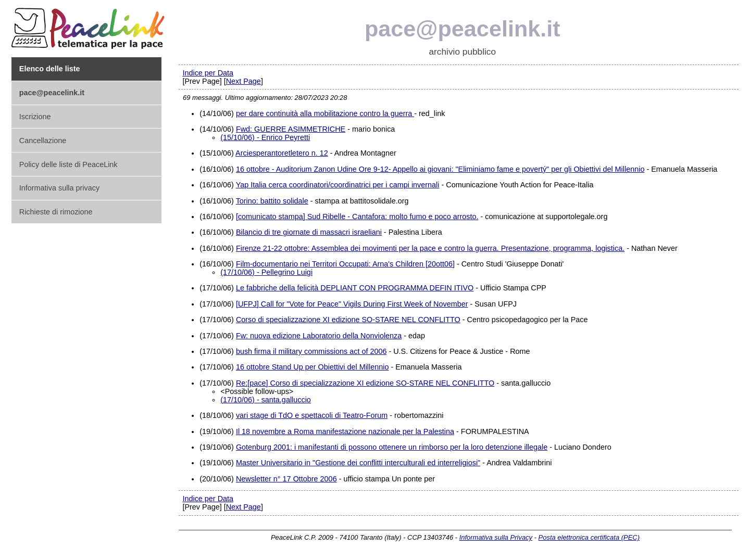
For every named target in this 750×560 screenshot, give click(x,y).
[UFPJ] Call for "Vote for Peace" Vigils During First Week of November (352, 304)
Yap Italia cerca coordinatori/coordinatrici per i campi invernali (338, 185)
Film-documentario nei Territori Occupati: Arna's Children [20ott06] (345, 264)
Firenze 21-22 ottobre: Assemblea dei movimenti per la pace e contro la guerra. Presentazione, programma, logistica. (430, 248)
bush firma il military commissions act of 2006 (311, 351)
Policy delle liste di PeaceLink (68, 164)
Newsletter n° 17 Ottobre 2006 (286, 479)
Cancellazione (43, 141)
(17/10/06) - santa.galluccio (266, 400)
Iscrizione (35, 117)
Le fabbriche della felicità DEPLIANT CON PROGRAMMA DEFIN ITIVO (355, 288)
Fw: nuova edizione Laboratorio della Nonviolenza (319, 336)
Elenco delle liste (50, 69)
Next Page (243, 81)
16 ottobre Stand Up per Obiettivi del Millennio (312, 367)
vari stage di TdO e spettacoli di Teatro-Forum (312, 415)
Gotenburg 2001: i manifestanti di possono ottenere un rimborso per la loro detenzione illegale (392, 447)
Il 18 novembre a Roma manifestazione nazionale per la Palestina (345, 431)
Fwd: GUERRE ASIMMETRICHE (291, 129)
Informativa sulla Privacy (496, 537)
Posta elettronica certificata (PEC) (589, 537)
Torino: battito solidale (272, 201)
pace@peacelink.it (463, 29)
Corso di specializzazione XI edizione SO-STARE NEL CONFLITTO (348, 320)
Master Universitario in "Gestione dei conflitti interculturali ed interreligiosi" (358, 463)
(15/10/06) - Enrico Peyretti (265, 137)
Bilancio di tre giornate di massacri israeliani (309, 232)
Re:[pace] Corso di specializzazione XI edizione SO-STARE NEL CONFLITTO (365, 383)
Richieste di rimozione (56, 212)
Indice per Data (208, 73)
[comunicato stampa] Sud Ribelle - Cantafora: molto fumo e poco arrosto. (357, 217)
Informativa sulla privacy (59, 188)
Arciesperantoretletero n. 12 (282, 153)
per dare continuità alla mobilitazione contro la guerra (325, 113)
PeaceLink (90, 25)
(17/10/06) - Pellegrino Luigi (266, 272)
